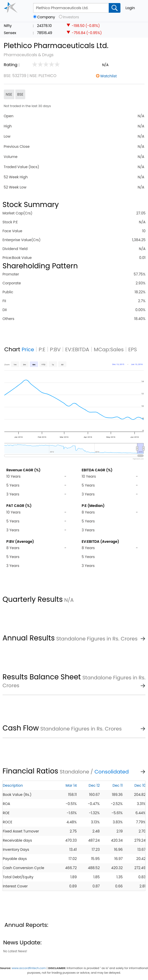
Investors (71, 17)
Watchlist (109, 76)
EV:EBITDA (77, 349)
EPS (133, 349)
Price (28, 349)
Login (130, 8)
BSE (20, 94)
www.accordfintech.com (29, 968)
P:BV (55, 349)
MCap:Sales (109, 349)
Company (46, 17)
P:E (42, 349)
